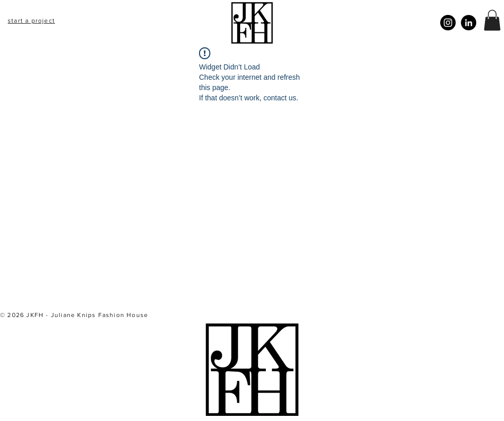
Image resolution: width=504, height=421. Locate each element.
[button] (492, 20)
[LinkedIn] (469, 23)
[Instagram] (448, 23)
